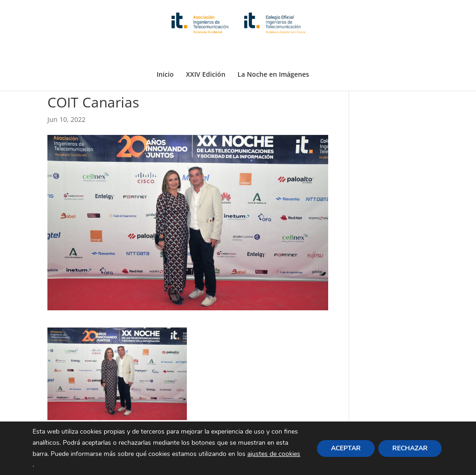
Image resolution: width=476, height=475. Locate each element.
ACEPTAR (346, 448)
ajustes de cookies (274, 453)
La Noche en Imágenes (273, 53)
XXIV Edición (206, 53)
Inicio (165, 53)
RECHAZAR (410, 448)
